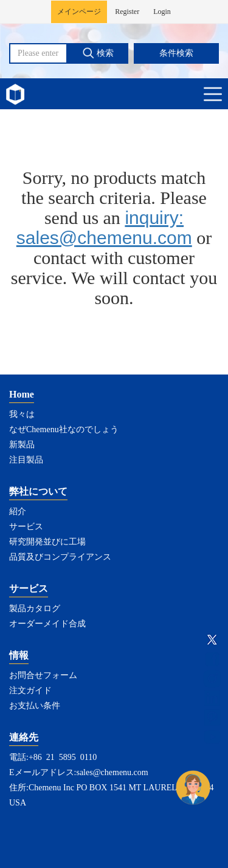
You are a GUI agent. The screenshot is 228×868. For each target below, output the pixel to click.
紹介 (18, 511)
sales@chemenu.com (112, 772)
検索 (98, 53)
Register (127, 12)
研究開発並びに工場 (47, 542)
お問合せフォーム (43, 675)
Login (162, 12)
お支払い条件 (35, 706)
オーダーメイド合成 (47, 624)
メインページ (79, 12)
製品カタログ (35, 609)
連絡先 (24, 737)
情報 (19, 655)
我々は (22, 414)
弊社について (38, 491)
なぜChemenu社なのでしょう (64, 429)
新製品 (22, 445)
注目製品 (26, 460)
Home (22, 394)
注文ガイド (30, 690)
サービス (26, 527)
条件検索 (176, 53)
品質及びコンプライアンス (60, 557)
